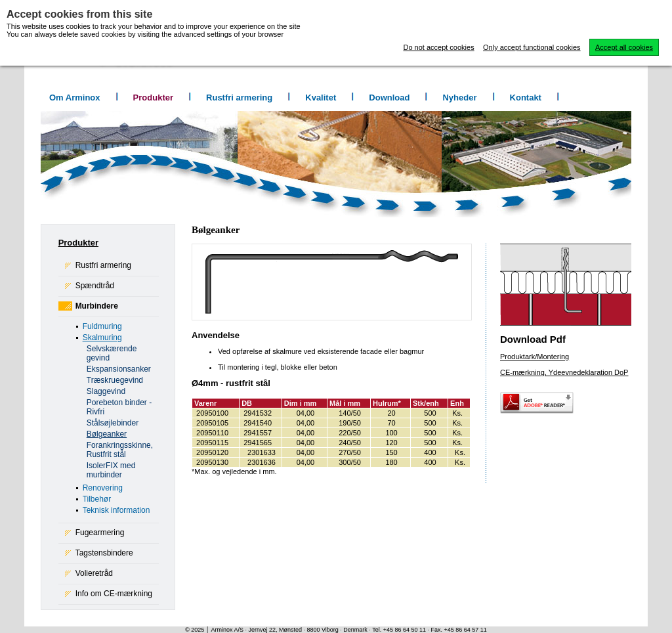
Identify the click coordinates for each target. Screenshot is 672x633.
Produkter (153, 98)
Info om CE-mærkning (114, 594)
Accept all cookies (624, 47)
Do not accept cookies (438, 47)
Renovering (103, 488)
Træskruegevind (115, 380)
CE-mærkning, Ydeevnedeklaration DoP (564, 372)
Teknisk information (116, 510)
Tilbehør (97, 499)
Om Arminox (75, 98)
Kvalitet (321, 98)
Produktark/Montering (535, 357)
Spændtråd (95, 286)
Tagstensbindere (104, 553)
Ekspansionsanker (119, 369)
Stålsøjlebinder (113, 423)
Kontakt (526, 98)
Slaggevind (106, 391)
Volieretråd (94, 573)
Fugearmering (100, 533)
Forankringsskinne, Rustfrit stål (120, 450)
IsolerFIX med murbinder (111, 470)
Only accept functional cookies (532, 47)
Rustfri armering (239, 98)
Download (389, 98)
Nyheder (459, 98)
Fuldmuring (102, 326)
